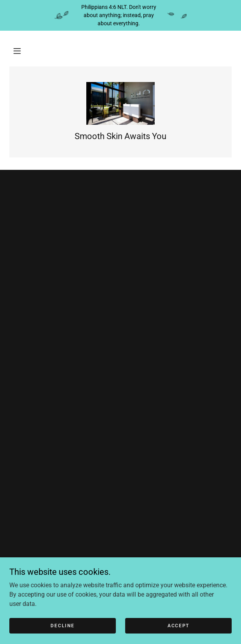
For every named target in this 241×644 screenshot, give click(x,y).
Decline (62, 625)
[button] (17, 51)
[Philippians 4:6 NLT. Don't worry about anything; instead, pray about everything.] (120, 15)
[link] (121, 103)
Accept (178, 625)
